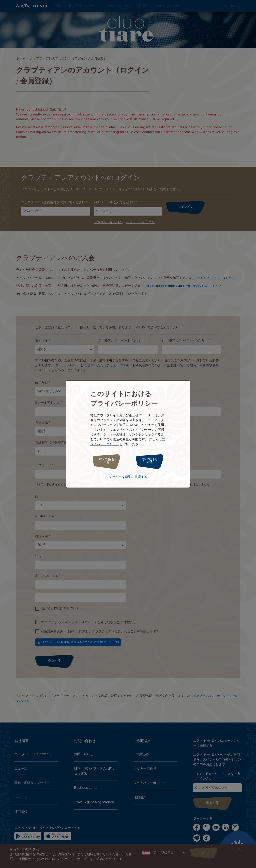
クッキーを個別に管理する (128, 476)
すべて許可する (151, 461)
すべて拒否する (104, 461)
